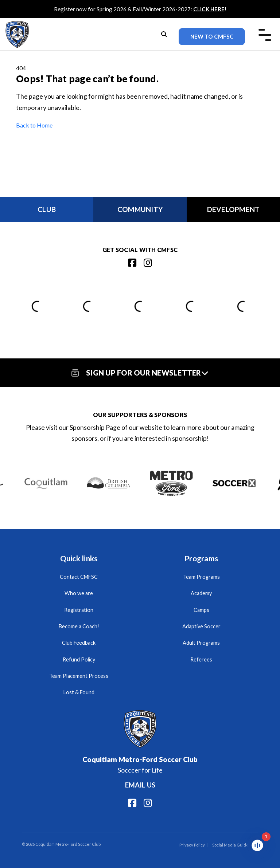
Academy (201, 593)
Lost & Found (79, 692)
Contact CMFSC (79, 577)
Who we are (79, 593)
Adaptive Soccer (201, 626)
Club (47, 209)
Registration (79, 610)
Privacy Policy (192, 845)
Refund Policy (79, 659)
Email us (140, 785)
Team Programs (201, 577)
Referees (201, 659)
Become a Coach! (79, 626)
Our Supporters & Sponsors (140, 415)
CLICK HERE (209, 9)
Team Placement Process (79, 676)
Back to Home (34, 125)
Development (234, 209)
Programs (201, 558)
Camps (201, 610)
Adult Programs (201, 643)
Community (140, 209)
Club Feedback (79, 643)
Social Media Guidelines (235, 845)
